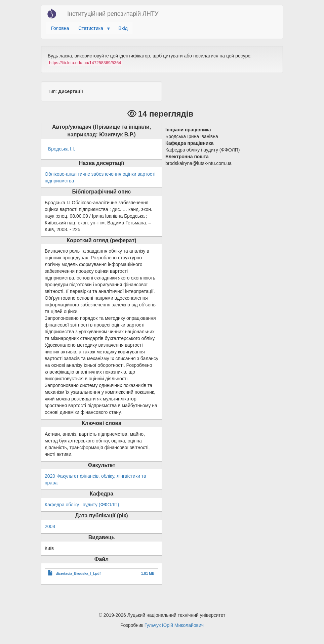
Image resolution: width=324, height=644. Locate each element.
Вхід (123, 28)
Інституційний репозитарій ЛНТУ (113, 14)
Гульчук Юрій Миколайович (174, 625)
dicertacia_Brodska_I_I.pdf (78, 573)
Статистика (92, 30)
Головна (60, 28)
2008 (50, 526)
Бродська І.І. (62, 149)
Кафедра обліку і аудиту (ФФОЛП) (82, 505)
